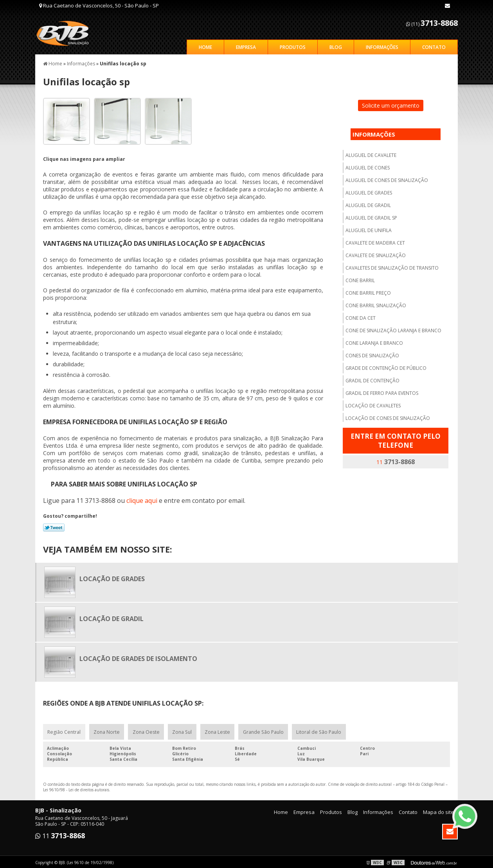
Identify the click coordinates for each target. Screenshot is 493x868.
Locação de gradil (112, 617)
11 (396, 460)
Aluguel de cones (368, 166)
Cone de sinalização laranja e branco (393, 329)
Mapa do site (438, 811)
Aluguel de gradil (368, 204)
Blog (336, 46)
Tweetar (54, 526)
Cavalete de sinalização (376, 254)
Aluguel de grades (369, 191)
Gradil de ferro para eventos (382, 392)
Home (205, 46)
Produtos (293, 46)
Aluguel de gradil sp (371, 216)
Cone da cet (361, 316)
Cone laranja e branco (374, 341)
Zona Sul (182, 730)
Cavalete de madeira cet (375, 241)
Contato (434, 46)
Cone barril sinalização (376, 304)
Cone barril (360, 279)
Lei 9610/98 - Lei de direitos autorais (76, 789)
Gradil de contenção (372, 379)
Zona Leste (217, 730)
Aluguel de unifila (369, 229)
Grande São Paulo (263, 730)
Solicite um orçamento (391, 104)
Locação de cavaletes (373, 404)
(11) (432, 23)
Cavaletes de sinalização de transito (392, 266)
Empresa (246, 46)
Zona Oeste (146, 730)
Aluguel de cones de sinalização (387, 179)
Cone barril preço (368, 291)
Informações (382, 46)
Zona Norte (106, 730)
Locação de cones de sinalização (388, 417)
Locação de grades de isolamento (138, 657)
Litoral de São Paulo (318, 730)
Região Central (64, 730)
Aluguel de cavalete (371, 154)
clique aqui (142, 499)
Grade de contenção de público (386, 366)
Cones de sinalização (372, 354)
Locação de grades (112, 577)
